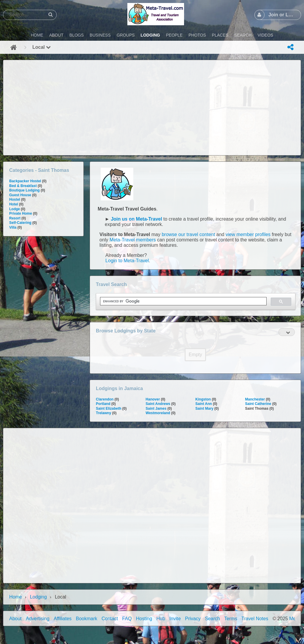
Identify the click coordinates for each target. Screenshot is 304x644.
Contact (110, 619)
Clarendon (105, 399)
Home (16, 597)
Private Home (21, 213)
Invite (175, 619)
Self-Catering (20, 223)
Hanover (153, 399)
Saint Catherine (258, 404)
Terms (231, 619)
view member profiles (248, 234)
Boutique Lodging (24, 190)
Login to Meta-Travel (127, 261)
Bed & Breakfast (23, 186)
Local (42, 47)
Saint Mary (204, 409)
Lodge (15, 209)
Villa (13, 227)
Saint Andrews (158, 404)
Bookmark (87, 619)
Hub (161, 619)
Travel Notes (255, 619)
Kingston (203, 399)
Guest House (20, 195)
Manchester (255, 399)
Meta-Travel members (133, 240)
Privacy (193, 619)
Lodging (38, 597)
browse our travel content (189, 234)
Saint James (156, 409)
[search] (183, 301)
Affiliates (63, 619)
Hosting (144, 619)
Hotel (14, 204)
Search (212, 619)
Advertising (38, 619)
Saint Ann (204, 404)
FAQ (127, 619)
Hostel (15, 200)
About (15, 619)
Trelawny (103, 413)
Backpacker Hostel (25, 181)
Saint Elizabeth (109, 409)
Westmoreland (158, 413)
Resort (15, 218)
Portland (103, 404)
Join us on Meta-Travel (136, 219)
